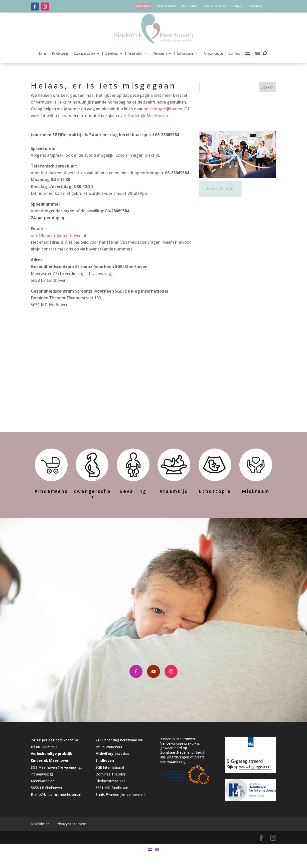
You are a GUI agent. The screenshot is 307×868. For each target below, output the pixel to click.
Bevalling (111, 53)
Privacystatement (71, 836)
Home (42, 53)
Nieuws (237, 6)
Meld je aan (221, 189)
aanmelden (143, 6)
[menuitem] (248, 53)
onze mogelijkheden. (163, 109)
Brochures (255, 6)
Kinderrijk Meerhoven (148, 116)
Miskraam (160, 53)
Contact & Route (165, 6)
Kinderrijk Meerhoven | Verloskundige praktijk (179, 753)
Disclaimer (40, 836)
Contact (234, 53)
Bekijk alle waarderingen (183, 767)
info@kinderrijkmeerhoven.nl (58, 235)
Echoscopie (185, 53)
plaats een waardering (182, 771)
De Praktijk (190, 6)
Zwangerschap (84, 53)
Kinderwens (60, 53)
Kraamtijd (135, 53)
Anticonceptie (213, 53)
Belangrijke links (214, 6)
